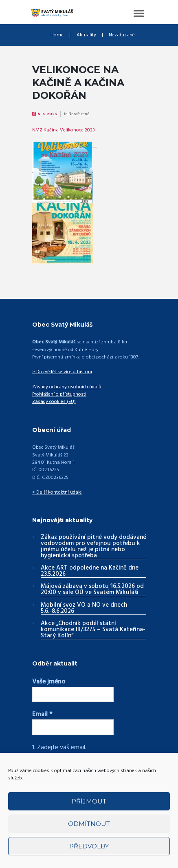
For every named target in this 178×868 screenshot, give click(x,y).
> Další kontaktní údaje (57, 492)
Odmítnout (89, 824)
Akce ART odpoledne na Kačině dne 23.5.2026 (90, 571)
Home (57, 35)
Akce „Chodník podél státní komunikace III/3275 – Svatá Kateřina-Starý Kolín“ (93, 630)
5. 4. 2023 (47, 114)
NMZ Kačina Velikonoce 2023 (64, 130)
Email (42, 714)
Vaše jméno (49, 682)
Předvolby (89, 846)
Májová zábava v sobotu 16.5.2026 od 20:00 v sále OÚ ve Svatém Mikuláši (92, 590)
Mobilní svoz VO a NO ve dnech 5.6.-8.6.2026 (84, 609)
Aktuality (86, 35)
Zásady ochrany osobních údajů (67, 387)
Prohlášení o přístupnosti (59, 394)
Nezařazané (122, 35)
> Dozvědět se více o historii (62, 372)
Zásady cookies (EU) (54, 402)
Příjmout (89, 801)
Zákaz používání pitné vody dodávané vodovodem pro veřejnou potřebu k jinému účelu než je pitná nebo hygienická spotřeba (93, 547)
